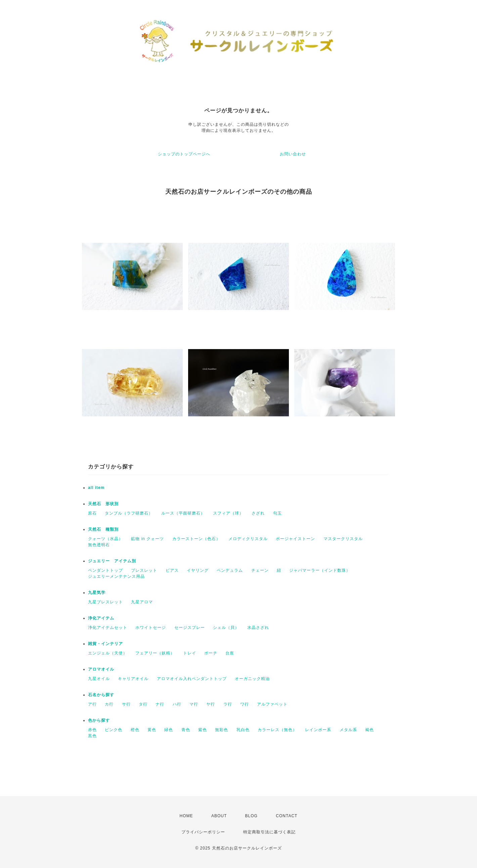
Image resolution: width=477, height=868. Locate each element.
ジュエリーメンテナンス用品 (116, 576)
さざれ (258, 513)
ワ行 (245, 704)
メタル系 (348, 730)
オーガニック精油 (252, 679)
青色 (186, 730)
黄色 (152, 730)
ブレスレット (144, 570)
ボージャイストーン (295, 539)
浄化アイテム (101, 618)
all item (96, 488)
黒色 (92, 736)
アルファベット (272, 704)
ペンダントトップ (105, 570)
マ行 (194, 704)
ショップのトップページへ (184, 154)
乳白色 (243, 730)
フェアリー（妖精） (155, 653)
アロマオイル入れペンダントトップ (192, 679)
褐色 (370, 730)
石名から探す (101, 695)
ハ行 (177, 704)
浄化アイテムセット (108, 628)
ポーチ (211, 653)
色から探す (99, 720)
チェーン (260, 570)
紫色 (203, 730)
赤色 (92, 730)
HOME (186, 816)
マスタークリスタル (343, 539)
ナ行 (160, 704)
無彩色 (222, 730)
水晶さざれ (258, 628)
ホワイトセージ (151, 628)
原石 (92, 513)
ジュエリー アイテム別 (112, 561)
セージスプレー (190, 628)
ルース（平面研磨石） (183, 513)
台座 (230, 653)
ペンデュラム (230, 570)
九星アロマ (142, 602)
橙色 (135, 730)
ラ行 (228, 704)
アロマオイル (101, 669)
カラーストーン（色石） (196, 539)
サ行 (126, 704)
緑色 (169, 730)
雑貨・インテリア (105, 644)
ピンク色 (114, 730)
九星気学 (97, 593)
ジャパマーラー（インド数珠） (320, 570)
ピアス (172, 570)
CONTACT (287, 816)
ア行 (92, 704)
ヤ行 (211, 704)
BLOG (251, 816)
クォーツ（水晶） (105, 539)
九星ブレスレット (105, 602)
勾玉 (277, 513)
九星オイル (99, 679)
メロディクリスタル (248, 539)
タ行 (143, 704)
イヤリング (198, 570)
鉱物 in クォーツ (147, 539)
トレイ (190, 653)
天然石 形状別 (103, 504)
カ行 (109, 704)
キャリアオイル (133, 679)
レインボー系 (318, 730)
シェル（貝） (226, 628)
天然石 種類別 (103, 529)
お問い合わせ (293, 154)
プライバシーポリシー (203, 832)
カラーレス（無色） (277, 730)
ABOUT (219, 816)
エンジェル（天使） (108, 653)
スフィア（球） (228, 513)
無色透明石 (99, 545)
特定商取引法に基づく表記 (269, 832)
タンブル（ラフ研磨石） (129, 513)
